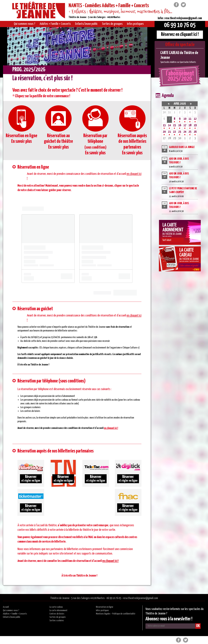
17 (185, 125)
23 (180, 132)
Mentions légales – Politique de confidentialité (116, 614)
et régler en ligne (31, 478)
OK (198, 626)
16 (180, 125)
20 (164, 132)
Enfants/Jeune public (12, 617)
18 (190, 125)
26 (195, 132)
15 (174, 125)
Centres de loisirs (57, 614)
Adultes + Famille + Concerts (15, 614)
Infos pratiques (102, 610)
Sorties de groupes (58, 617)
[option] (180, 57)
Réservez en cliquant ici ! (180, 35)
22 (174, 132)
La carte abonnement (58, 610)
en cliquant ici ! (111, 428)
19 (195, 125)
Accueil (6, 607)
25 (190, 132)
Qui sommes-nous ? (11, 610)
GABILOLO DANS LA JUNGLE (182, 147)
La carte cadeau (56, 607)
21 (169, 132)
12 (195, 119)
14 (169, 125)
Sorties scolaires (57, 621)
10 (185, 119)
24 (185, 132)
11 (190, 119)
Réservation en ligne (105, 607)
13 (164, 125)
